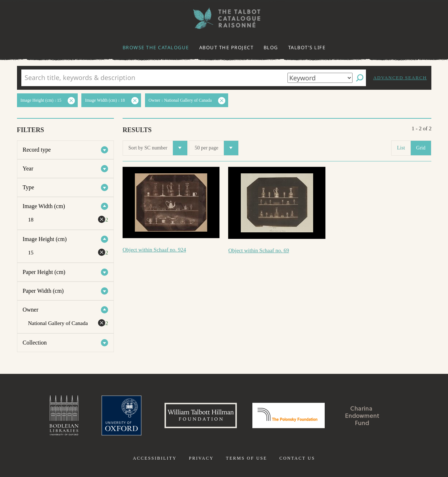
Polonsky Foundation (289, 415)
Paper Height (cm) (44, 272)
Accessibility (155, 458)
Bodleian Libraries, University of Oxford (64, 415)
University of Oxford (121, 415)
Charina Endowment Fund (362, 415)
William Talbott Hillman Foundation (201, 415)
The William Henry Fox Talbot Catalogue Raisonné (224, 18)
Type (29, 187)
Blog (271, 47)
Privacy (201, 458)
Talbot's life (307, 47)
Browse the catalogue (156, 47)
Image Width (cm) (44, 206)
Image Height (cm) (45, 239)
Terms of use (247, 458)
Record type (37, 150)
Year (28, 168)
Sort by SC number (158, 148)
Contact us (297, 458)
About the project (227, 47)
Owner (31, 310)
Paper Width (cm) (43, 291)
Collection (35, 343)
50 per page (216, 148)
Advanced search (400, 78)
